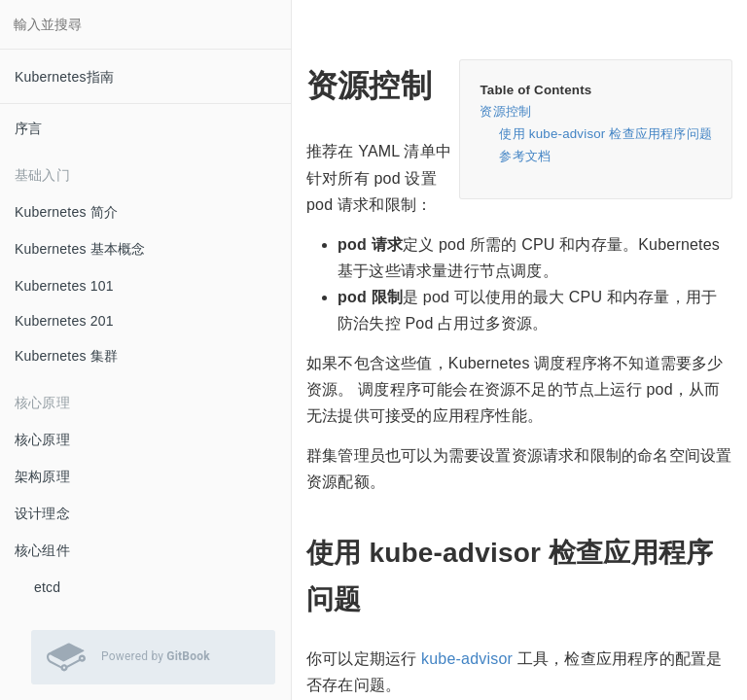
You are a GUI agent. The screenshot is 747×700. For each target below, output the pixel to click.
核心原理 (42, 439)
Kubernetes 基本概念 (80, 249)
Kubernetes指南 (64, 77)
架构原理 (42, 476)
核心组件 (42, 550)
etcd (47, 587)
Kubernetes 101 (64, 286)
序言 (28, 128)
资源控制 (505, 111)
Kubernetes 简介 (66, 212)
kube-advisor (467, 659)
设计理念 (42, 513)
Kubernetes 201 (64, 321)
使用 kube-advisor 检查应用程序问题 (605, 134)
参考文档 (525, 156)
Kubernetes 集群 (66, 356)
